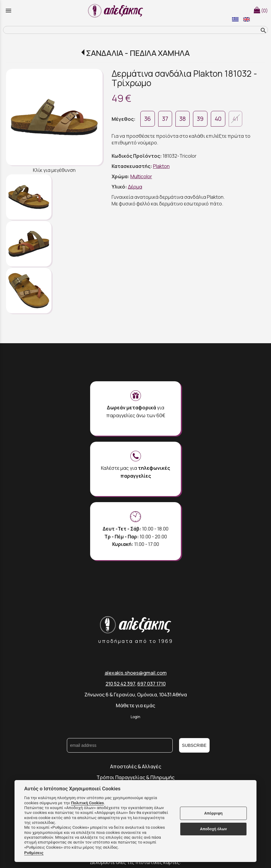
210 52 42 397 (120, 684)
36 (148, 119)
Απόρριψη (213, 813)
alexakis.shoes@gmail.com (136, 673)
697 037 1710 (152, 684)
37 (165, 119)
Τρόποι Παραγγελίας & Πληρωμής (135, 777)
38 (183, 119)
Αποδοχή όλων (213, 829)
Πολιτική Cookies (88, 803)
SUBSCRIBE (194, 745)
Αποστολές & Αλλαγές (136, 766)
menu (8, 11)
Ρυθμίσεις (34, 853)
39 (200, 119)
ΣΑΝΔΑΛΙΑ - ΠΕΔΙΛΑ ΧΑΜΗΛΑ (138, 53)
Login (135, 717)
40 (218, 119)
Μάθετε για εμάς (135, 705)
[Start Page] (116, 11)
